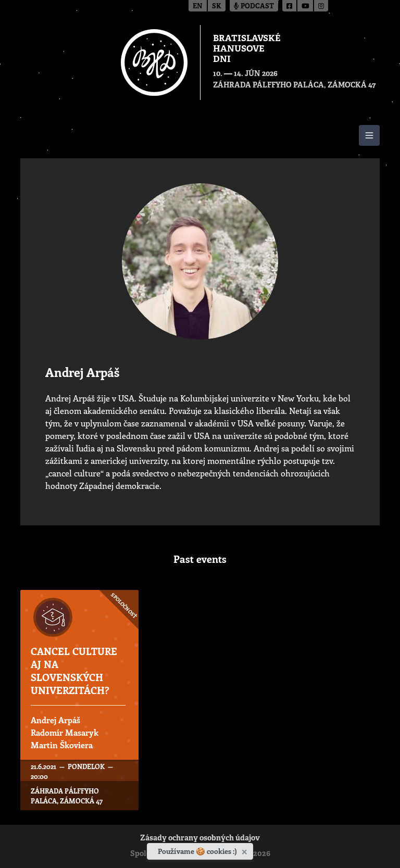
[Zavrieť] (246, 850)
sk (217, 7)
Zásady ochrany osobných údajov (200, 839)
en (198, 7)
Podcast (254, 7)
